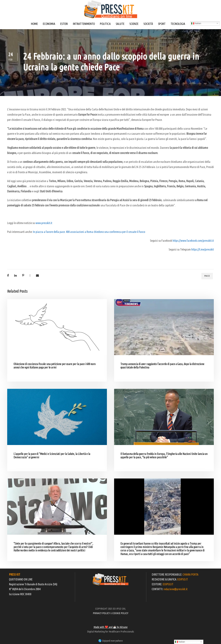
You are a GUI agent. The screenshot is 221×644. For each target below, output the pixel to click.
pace (207, 276)
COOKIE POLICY (120, 613)
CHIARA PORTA (190, 574)
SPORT (162, 24)
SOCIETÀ (148, 24)
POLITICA (105, 24)
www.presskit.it (44, 223)
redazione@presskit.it (175, 589)
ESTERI (64, 24)
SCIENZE (134, 24)
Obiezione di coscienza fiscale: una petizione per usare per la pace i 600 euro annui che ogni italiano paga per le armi (55, 366)
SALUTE (120, 24)
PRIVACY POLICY (101, 613)
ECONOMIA (49, 24)
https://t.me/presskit (203, 249)
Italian (196, 23)
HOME (34, 24)
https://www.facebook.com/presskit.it (193, 241)
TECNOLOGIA (178, 24)
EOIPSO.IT (183, 579)
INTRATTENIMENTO (84, 24)
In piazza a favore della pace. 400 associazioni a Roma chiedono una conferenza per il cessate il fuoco (89, 232)
